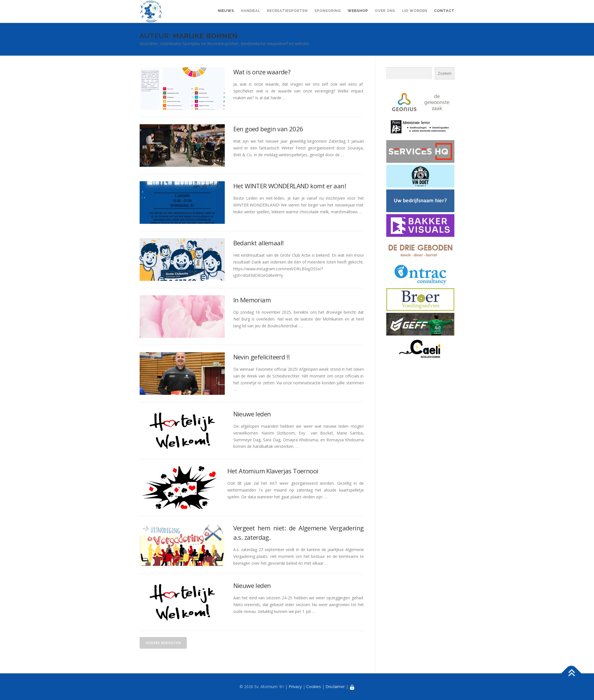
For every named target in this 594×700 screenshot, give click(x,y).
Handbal (251, 11)
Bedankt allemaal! (259, 243)
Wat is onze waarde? (262, 72)
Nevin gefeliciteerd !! (262, 357)
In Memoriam (252, 300)
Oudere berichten (163, 643)
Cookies (314, 687)
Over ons (385, 11)
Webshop (358, 11)
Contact (444, 11)
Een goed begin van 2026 (268, 129)
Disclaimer (335, 687)
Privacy (295, 687)
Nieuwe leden (252, 414)
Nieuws (226, 11)
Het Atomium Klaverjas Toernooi (273, 471)
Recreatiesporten (287, 11)
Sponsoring (328, 11)
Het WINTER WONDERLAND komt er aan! (290, 186)
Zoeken (445, 73)
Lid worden (415, 11)
